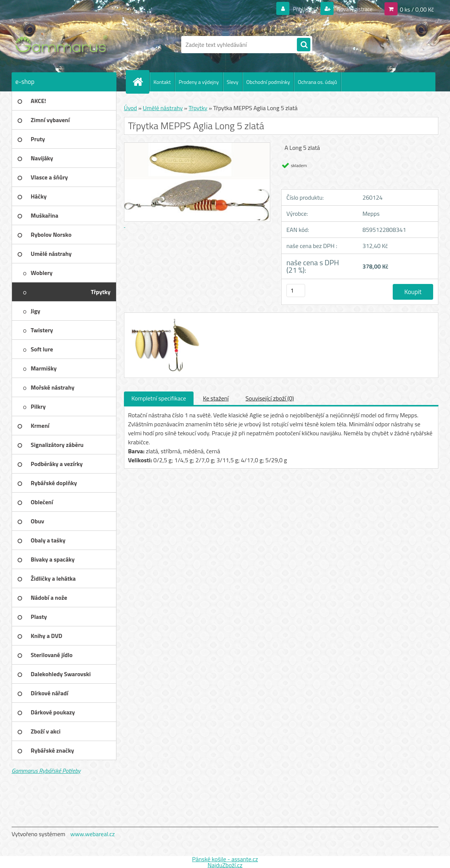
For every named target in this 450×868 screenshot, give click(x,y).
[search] (304, 45)
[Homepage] (141, 82)
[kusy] (296, 291)
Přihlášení (300, 9)
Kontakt (162, 82)
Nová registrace (352, 9)
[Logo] (63, 45)
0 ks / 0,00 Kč (417, 9)
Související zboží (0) (270, 398)
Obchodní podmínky (268, 82)
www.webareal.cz (93, 834)
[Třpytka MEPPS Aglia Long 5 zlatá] (164, 320)
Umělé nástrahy (163, 108)
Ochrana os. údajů (317, 82)
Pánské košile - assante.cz (225, 859)
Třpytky (198, 108)
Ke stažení (216, 398)
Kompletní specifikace (159, 398)
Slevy (233, 82)
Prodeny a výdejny (199, 82)
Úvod (130, 108)
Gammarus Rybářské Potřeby (46, 771)
